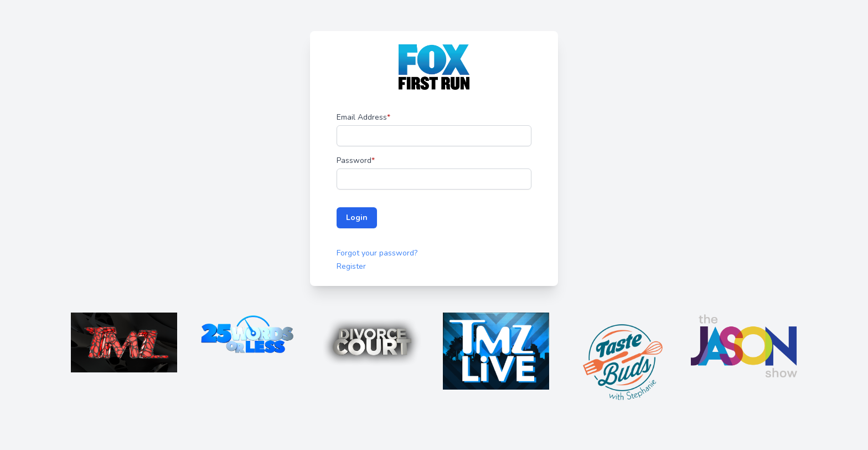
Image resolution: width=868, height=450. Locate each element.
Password (356, 160)
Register (351, 266)
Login (357, 218)
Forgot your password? (377, 253)
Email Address (363, 117)
